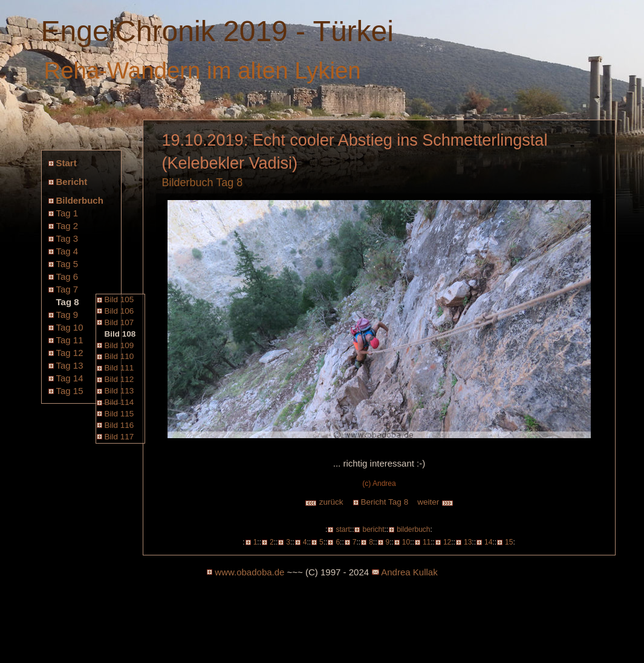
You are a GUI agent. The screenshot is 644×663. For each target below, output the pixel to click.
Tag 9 (67, 315)
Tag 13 (70, 365)
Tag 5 (67, 264)
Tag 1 (67, 213)
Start (67, 163)
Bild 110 (119, 356)
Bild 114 (119, 402)
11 (427, 542)
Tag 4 (67, 251)
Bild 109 (119, 345)
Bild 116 (119, 425)
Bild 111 (119, 368)
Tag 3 (67, 238)
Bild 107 (119, 322)
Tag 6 (67, 277)
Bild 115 (119, 414)
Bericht (72, 182)
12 (447, 542)
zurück (324, 502)
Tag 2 (67, 226)
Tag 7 (67, 289)
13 (468, 542)
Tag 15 (70, 391)
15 (509, 542)
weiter (435, 502)
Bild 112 (119, 379)
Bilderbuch (80, 200)
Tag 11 (70, 340)
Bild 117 (119, 437)
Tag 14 (70, 378)
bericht (373, 529)
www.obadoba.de (249, 572)
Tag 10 (70, 327)
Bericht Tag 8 (385, 502)
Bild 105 (119, 299)
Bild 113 (119, 391)
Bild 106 (119, 311)
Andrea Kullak (409, 572)
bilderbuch (413, 529)
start (343, 529)
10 (406, 542)
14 (488, 542)
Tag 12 (70, 353)
